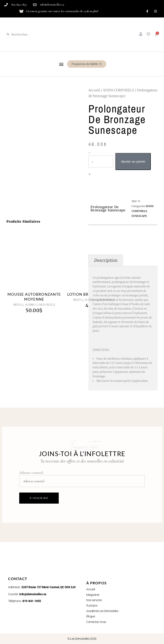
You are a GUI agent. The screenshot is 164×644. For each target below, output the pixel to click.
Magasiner (93, 595)
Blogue (91, 616)
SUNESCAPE (139, 216)
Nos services (94, 600)
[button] (61, 64)
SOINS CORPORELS (119, 90)
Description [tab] (105, 260)
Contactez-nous (96, 622)
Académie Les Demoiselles (102, 611)
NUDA (18, 305)
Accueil (94, 90)
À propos (92, 605)
